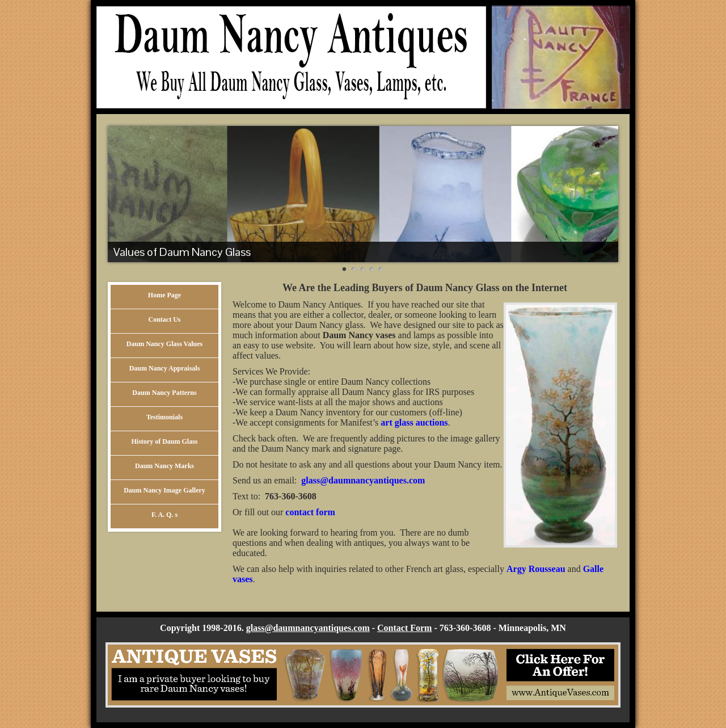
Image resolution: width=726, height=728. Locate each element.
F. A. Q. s (164, 515)
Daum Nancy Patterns (164, 393)
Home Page (164, 295)
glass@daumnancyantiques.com (308, 628)
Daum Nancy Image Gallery (164, 490)
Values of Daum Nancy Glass (182, 252)
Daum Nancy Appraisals (165, 368)
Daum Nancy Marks (164, 466)
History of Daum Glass (165, 441)
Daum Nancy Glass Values (164, 344)
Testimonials (164, 417)
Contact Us (165, 319)
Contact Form (404, 628)
